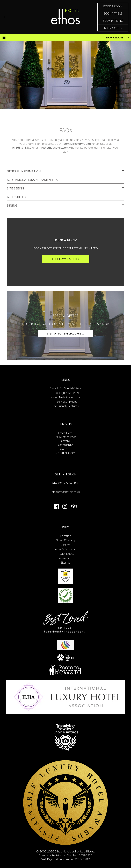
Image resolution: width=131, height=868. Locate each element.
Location (66, 536)
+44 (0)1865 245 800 (66, 483)
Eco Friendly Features (65, 406)
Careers (66, 545)
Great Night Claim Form (66, 397)
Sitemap (66, 563)
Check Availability (66, 259)
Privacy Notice (65, 554)
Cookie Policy (65, 558)
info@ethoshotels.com (54, 148)
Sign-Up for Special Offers (65, 388)
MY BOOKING (113, 28)
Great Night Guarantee (65, 393)
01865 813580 (22, 148)
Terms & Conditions (66, 549)
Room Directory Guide (77, 144)
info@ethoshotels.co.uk (65, 492)
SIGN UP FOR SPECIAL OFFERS (66, 333)
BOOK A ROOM (113, 6)
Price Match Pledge (65, 402)
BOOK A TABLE (113, 13)
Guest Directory (66, 540)
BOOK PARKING (113, 21)
